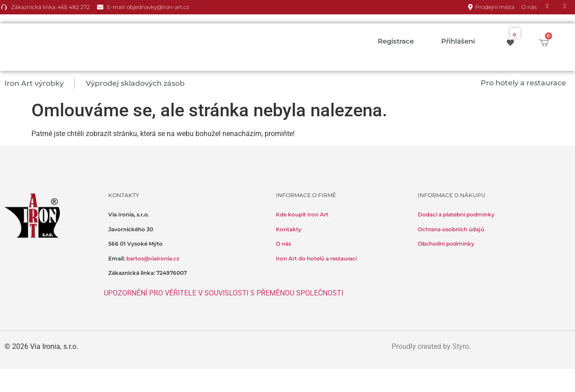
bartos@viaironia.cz (153, 258)
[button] (39, 84)
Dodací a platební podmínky (456, 214)
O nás (283, 244)
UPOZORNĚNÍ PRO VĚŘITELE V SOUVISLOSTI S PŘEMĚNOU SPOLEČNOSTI (223, 293)
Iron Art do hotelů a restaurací (316, 258)
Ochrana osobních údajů (451, 229)
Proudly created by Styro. (431, 346)
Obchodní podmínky (446, 244)
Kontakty (289, 229)
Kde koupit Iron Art (302, 214)
